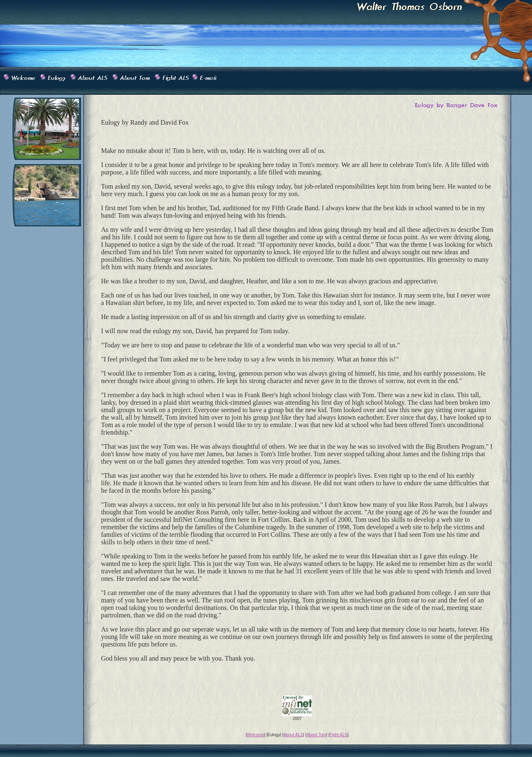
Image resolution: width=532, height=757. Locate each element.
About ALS (293, 735)
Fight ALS (339, 735)
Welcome (256, 735)
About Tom (316, 735)
